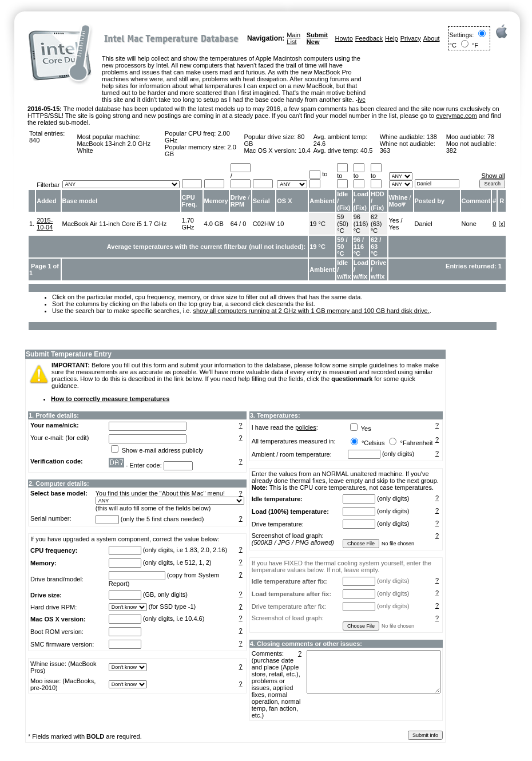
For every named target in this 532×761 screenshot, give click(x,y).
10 (280, 224)
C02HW (264, 224)
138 (432, 137)
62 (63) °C (376, 224)
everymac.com (456, 116)
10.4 (304, 150)
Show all (493, 176)
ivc (361, 100)
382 (451, 150)
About (432, 38)
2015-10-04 (45, 224)
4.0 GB (214, 224)
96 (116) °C (361, 224)
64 (234, 224)
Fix (344, 208)
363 (385, 150)
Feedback (369, 38)
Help (392, 38)
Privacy (411, 38)
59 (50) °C (343, 224)
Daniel (424, 224)
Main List (293, 38)
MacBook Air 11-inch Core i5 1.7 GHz (115, 224)
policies (306, 427)
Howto (344, 38)
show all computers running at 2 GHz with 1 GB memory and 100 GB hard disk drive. (311, 311)
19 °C (317, 224)
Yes (394, 220)
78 (491, 137)
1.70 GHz (188, 224)
